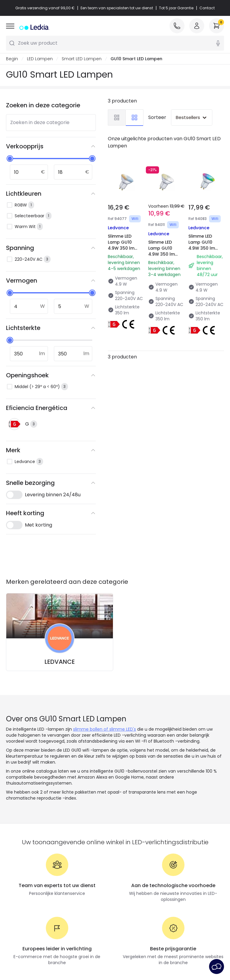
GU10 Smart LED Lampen (136, 59)
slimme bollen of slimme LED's (105, 729)
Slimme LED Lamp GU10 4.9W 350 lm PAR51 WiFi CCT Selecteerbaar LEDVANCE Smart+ (124, 254)
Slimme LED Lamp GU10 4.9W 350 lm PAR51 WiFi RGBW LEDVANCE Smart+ (202, 254)
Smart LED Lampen (82, 59)
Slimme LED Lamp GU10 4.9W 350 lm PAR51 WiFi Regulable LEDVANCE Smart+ (162, 260)
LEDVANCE (60, 662)
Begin (12, 59)
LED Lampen (40, 59)
